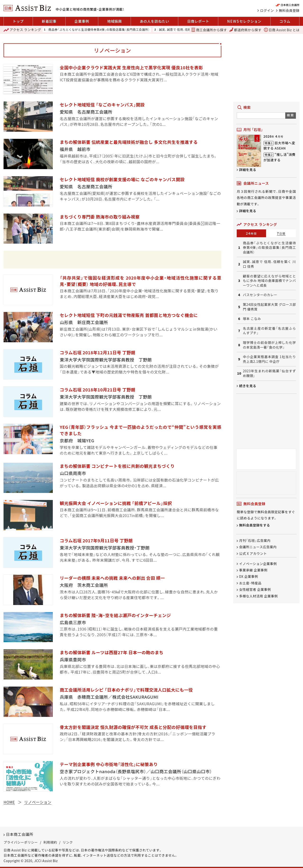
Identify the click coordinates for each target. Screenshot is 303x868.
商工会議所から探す (209, 30)
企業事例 (82, 21)
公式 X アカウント (253, 553)
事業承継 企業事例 (253, 570)
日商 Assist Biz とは (282, 30)
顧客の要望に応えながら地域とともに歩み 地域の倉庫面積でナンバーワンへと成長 (269, 281)
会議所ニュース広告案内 (258, 547)
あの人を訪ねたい (155, 21)
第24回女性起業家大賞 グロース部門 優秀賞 (269, 307)
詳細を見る (248, 170)
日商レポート (198, 21)
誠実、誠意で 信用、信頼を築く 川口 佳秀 (187, 30)
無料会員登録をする (255, 525)
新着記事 (49, 21)
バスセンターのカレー (260, 295)
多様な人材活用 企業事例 (258, 596)
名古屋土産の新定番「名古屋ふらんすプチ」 (269, 331)
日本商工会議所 (20, 834)
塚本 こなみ (252, 319)
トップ (18, 21)
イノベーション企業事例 (258, 564)
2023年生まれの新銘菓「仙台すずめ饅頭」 (269, 373)
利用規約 (50, 842)
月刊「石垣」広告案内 (255, 540)
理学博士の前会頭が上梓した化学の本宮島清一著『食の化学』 (269, 345)
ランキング (22, 30)
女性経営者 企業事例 (255, 590)
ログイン (267, 10)
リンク (68, 842)
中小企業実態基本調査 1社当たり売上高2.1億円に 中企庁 (269, 359)
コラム (285, 21)
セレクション (244, 21)
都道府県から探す (245, 30)
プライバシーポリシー (21, 842)
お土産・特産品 (250, 583)
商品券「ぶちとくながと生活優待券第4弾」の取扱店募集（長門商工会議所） (99, 30)
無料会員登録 (289, 10)
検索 (291, 115)
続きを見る (248, 386)
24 (252, 233)
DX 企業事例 (249, 577)
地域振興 (114, 21)
